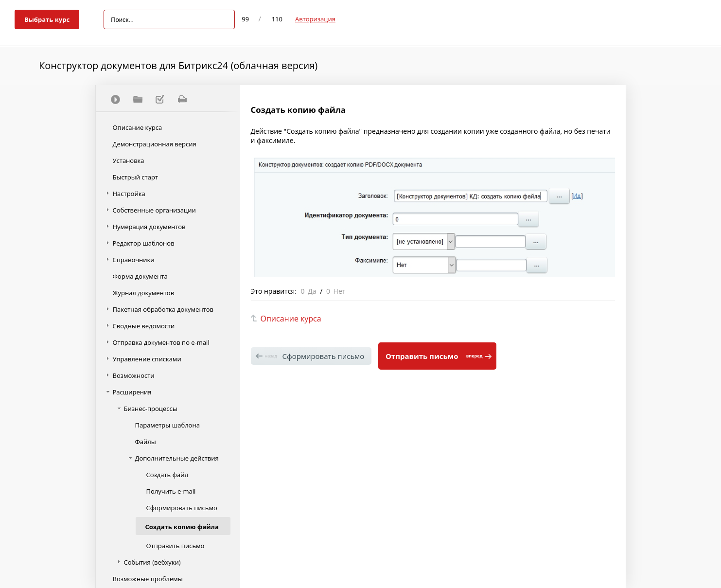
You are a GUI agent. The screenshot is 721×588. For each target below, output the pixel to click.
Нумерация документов (149, 227)
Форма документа (140, 276)
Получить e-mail (171, 491)
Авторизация (315, 19)
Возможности (134, 375)
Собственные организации (154, 210)
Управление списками (147, 359)
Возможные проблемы (148, 579)
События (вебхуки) (152, 562)
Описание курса (138, 127)
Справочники (134, 260)
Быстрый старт (136, 177)
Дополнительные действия (177, 458)
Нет (340, 291)
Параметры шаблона (167, 425)
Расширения (132, 392)
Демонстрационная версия (155, 144)
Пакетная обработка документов (163, 309)
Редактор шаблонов (144, 243)
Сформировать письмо (182, 508)
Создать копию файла (182, 527)
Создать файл (167, 475)
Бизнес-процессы (151, 409)
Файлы (146, 442)
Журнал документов (144, 293)
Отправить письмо (176, 546)
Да (312, 291)
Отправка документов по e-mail (161, 342)
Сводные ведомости (144, 326)
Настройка (129, 194)
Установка (129, 160)
